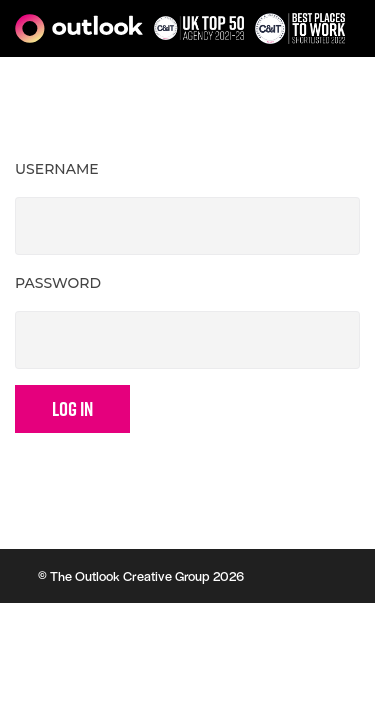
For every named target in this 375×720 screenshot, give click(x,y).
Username (57, 169)
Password (58, 283)
